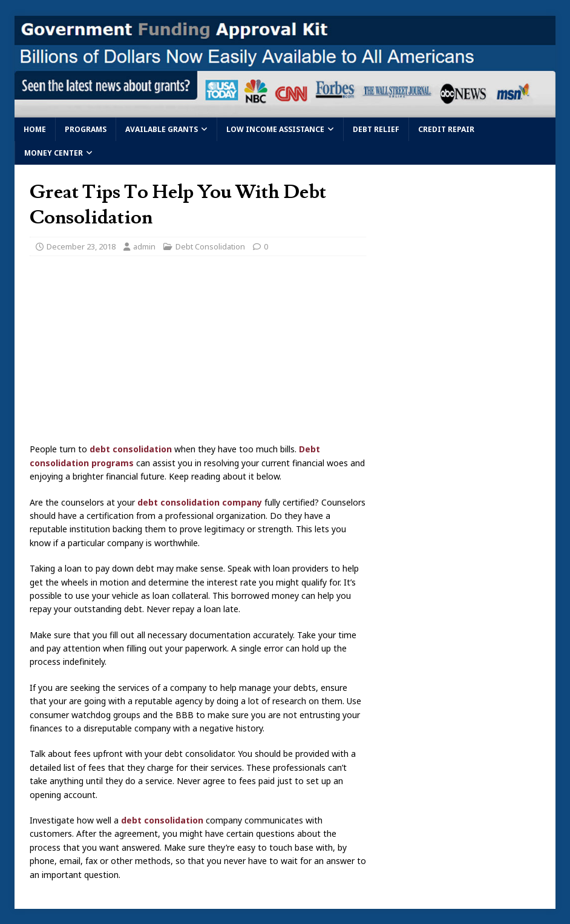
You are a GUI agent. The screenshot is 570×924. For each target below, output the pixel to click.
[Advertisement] (198, 353)
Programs (86, 129)
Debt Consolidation (210, 246)
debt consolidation (131, 449)
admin (144, 246)
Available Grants (162, 129)
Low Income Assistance (275, 129)
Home (35, 129)
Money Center (54, 153)
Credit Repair (446, 129)
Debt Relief (376, 129)
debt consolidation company (200, 502)
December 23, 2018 (81, 246)
